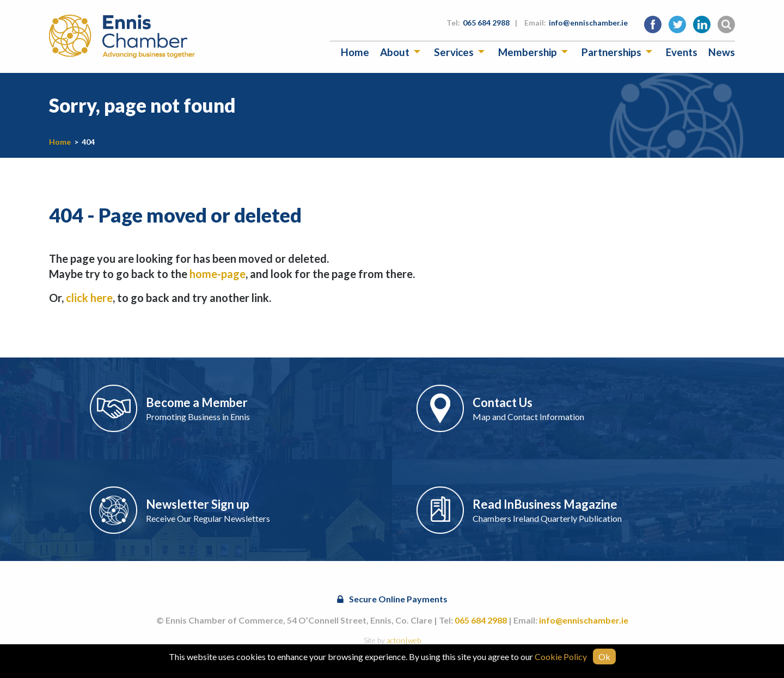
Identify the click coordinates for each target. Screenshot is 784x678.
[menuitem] (355, 52)
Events (682, 52)
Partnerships (611, 52)
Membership (528, 52)
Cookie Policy (561, 657)
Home (355, 52)
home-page (218, 274)
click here (89, 298)
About (395, 52)
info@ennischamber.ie (588, 23)
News (722, 52)
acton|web (404, 640)
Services (454, 52)
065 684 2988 (486, 23)
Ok (604, 657)
